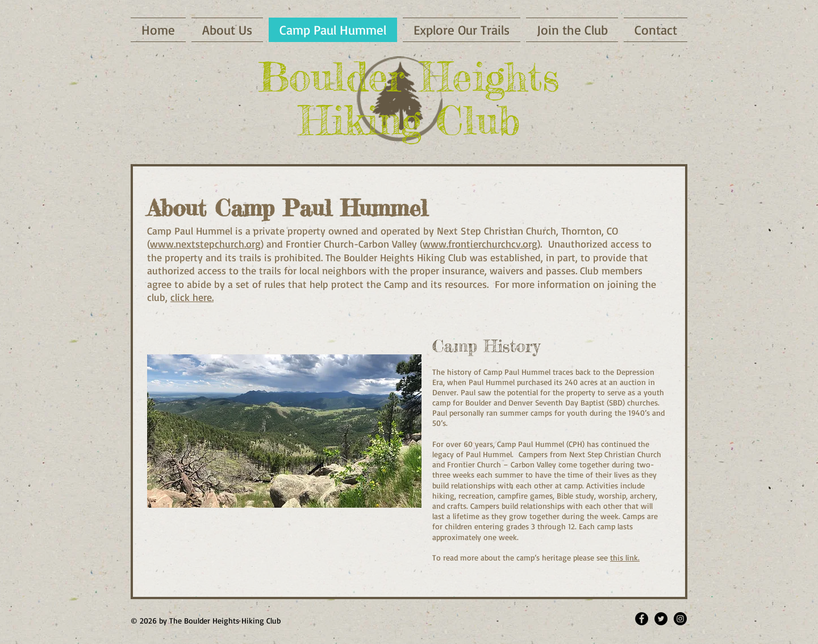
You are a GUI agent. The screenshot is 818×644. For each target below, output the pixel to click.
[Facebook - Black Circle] (642, 619)
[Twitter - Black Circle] (661, 619)
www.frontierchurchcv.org (480, 244)
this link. (625, 557)
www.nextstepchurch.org (205, 244)
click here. (192, 297)
